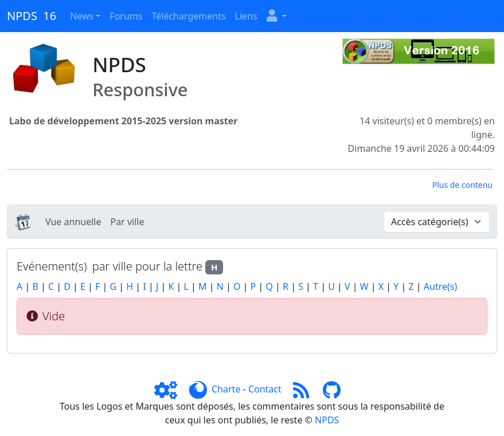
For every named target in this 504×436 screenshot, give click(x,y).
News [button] (82, 16)
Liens (246, 16)
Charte (226, 389)
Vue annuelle (73, 222)
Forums (126, 16)
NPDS (327, 420)
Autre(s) (440, 286)
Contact (265, 389)
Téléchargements (188, 16)
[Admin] (170, 389)
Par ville (127, 222)
